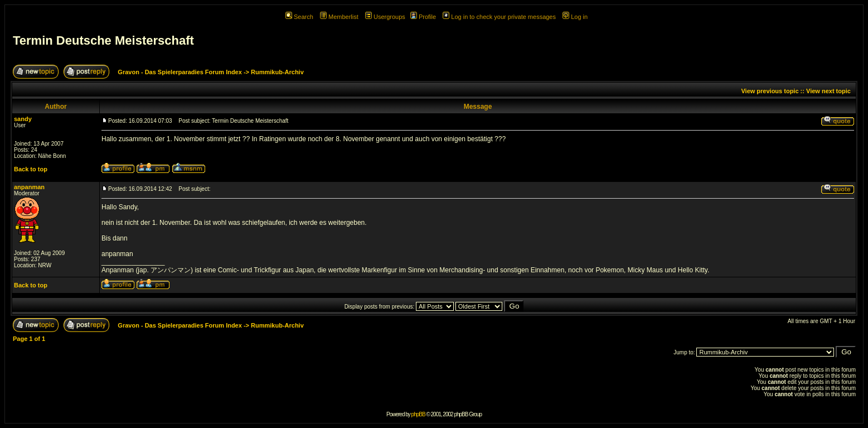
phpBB (418, 414)
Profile (423, 17)
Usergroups (385, 17)
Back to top (31, 169)
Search (299, 17)
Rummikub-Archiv (277, 72)
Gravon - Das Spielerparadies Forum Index (180, 72)
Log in (575, 17)
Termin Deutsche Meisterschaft (103, 40)
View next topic (828, 91)
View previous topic (770, 91)
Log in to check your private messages (499, 17)
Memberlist (339, 17)
